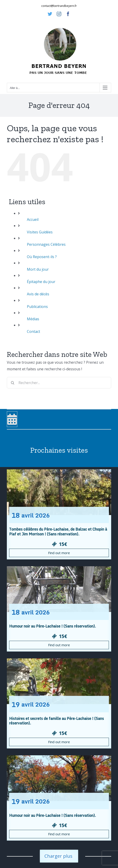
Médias (33, 319)
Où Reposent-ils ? (42, 257)
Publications (37, 307)
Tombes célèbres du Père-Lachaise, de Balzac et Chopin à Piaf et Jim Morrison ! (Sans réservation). (58, 532)
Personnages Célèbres (46, 244)
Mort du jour (38, 269)
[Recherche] (13, 383)
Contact (33, 331)
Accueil (33, 219)
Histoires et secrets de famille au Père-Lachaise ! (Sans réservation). (56, 721)
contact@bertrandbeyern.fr (59, 6)
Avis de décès (38, 294)
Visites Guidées (40, 232)
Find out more (59, 553)
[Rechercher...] (59, 383)
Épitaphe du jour (41, 282)
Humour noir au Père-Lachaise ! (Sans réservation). (53, 626)
